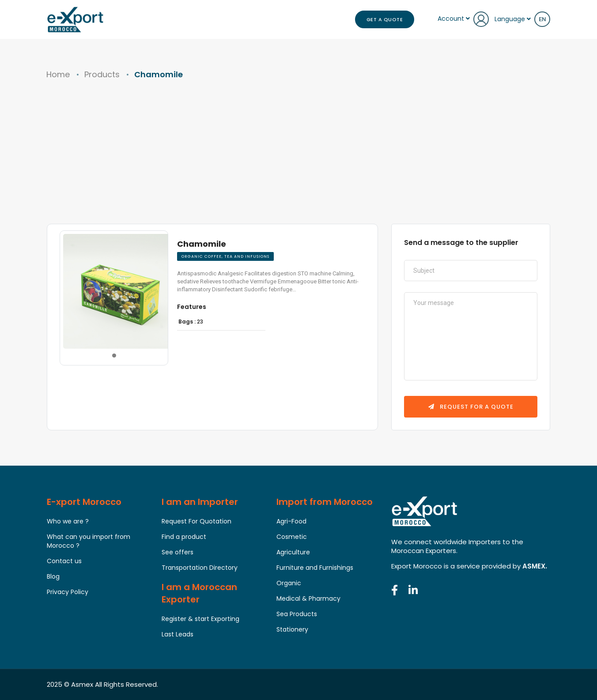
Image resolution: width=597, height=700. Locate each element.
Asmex (82, 684)
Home (58, 74)
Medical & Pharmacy (308, 598)
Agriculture (293, 552)
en (542, 19)
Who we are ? (68, 521)
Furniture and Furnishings (315, 568)
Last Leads (178, 634)
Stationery (292, 629)
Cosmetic (292, 537)
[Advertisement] (298, 158)
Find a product (184, 537)
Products (102, 74)
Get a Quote (385, 19)
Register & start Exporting (200, 619)
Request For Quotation (196, 521)
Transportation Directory (200, 568)
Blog (53, 576)
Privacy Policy (68, 592)
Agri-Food (291, 521)
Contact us (64, 561)
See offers (178, 552)
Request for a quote (471, 407)
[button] (113, 341)
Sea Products (297, 614)
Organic (289, 583)
